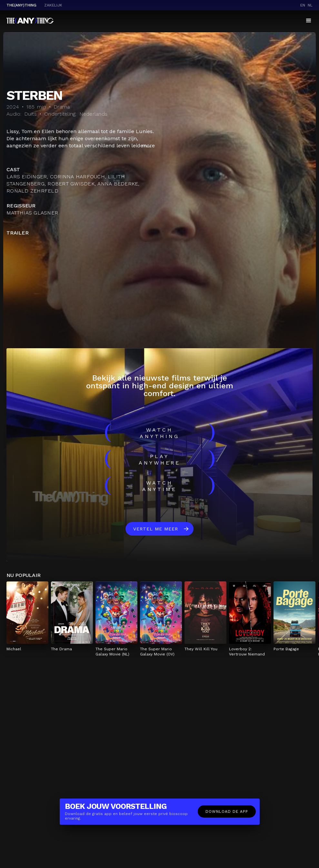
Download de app (227, 811)
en (303, 5)
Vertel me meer (156, 529)
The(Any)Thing (21, 5)
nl (310, 5)
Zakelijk (53, 5)
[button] (309, 21)
